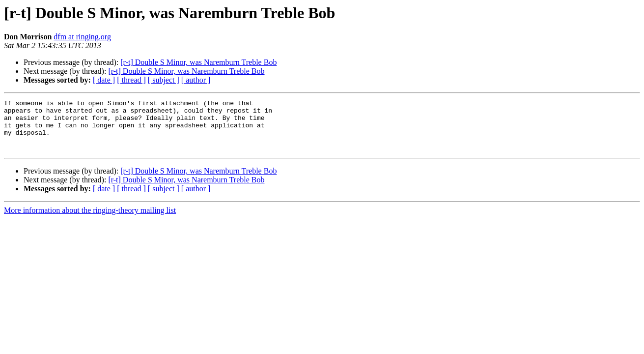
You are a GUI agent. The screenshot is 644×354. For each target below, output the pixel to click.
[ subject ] (164, 80)
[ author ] (196, 80)
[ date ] (104, 80)
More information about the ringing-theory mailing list (90, 221)
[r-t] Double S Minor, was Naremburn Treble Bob (198, 62)
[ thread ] (131, 80)
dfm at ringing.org (82, 37)
